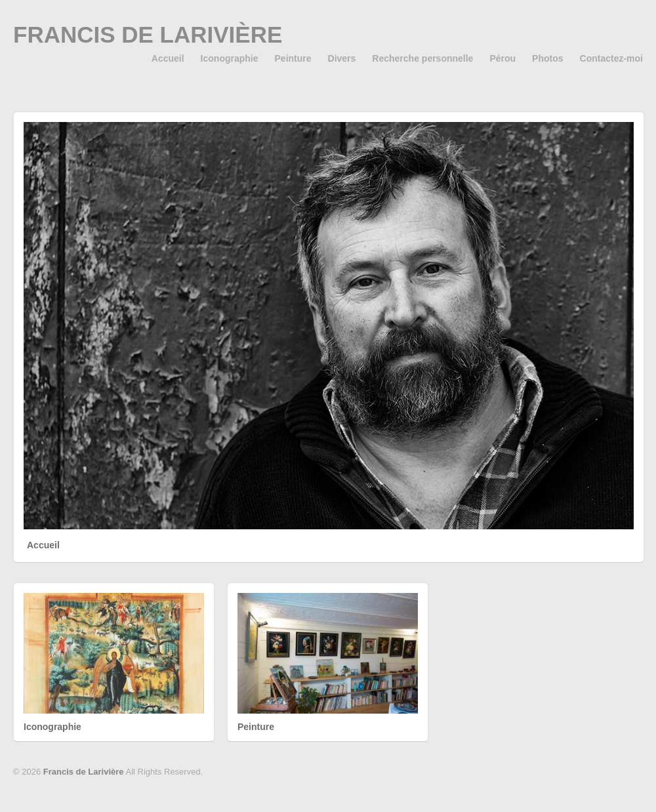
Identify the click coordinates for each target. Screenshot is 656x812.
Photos (547, 58)
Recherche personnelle (422, 58)
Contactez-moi (611, 58)
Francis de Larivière (148, 34)
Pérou (502, 58)
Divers (342, 58)
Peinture (293, 58)
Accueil (168, 58)
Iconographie (230, 58)
